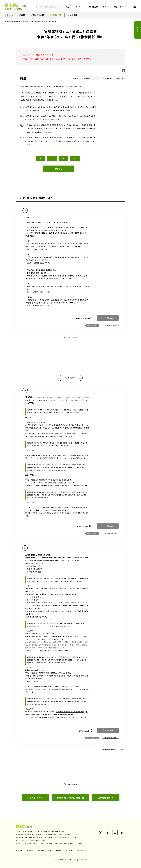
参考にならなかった (92, 325)
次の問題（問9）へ (106, 798)
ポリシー (69, 850)
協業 (50, 850)
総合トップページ (120, 7)
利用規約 (59, 850)
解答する (58, 169)
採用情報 (41, 850)
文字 (108, 78)
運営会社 (19, 850)
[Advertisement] (71, 354)
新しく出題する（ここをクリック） (57, 59)
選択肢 (76, 78)
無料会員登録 (93, 7)
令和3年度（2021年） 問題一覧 (70, 798)
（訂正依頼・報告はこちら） (74, 86)
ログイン (106, 7)
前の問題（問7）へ (35, 798)
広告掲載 (30, 850)
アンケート (80, 7)
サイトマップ (81, 850)
